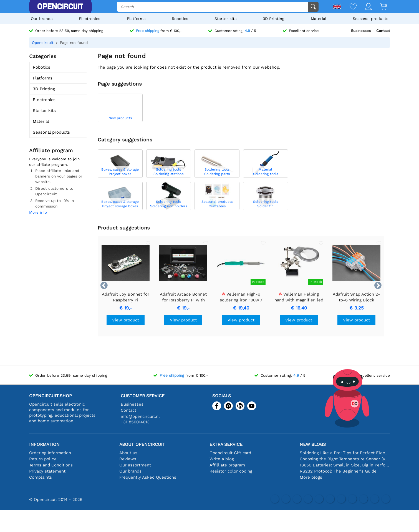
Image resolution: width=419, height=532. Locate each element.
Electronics (89, 19)
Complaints (41, 477)
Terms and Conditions (51, 465)
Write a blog (222, 459)
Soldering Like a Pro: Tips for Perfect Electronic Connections (345, 453)
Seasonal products (370, 19)
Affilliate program (227, 465)
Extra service (226, 444)
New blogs (313, 444)
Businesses (361, 31)
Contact (383, 31)
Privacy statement (47, 471)
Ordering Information (50, 453)
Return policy (43, 459)
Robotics (180, 19)
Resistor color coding (231, 471)
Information (44, 444)
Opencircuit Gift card (230, 453)
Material (319, 19)
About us (128, 453)
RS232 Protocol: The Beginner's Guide (338, 471)
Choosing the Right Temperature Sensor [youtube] (345, 459)
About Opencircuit (142, 444)
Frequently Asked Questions (148, 477)
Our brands (42, 19)
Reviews (128, 459)
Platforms (136, 19)
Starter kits (225, 19)
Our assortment (135, 465)
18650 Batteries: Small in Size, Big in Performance (345, 465)
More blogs (311, 477)
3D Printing (273, 19)
